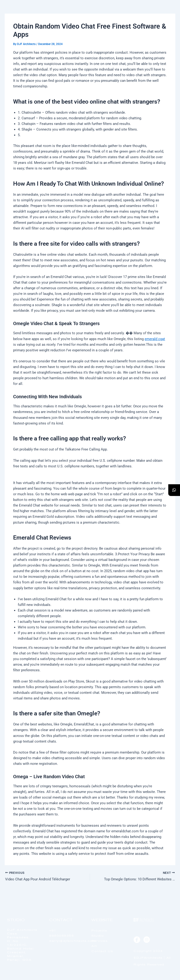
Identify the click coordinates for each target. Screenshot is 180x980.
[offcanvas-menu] (166, 16)
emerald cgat (155, 339)
